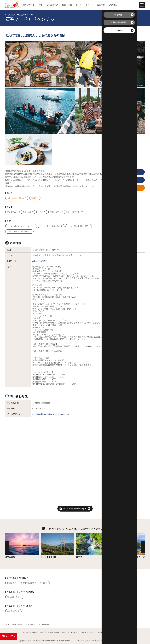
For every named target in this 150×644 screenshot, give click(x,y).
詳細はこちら (11, 534)
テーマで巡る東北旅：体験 (51, 226)
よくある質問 (122, 632)
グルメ (79, 5)
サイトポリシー (87, 632)
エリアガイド (29, 5)
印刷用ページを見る (122, 180)
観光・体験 (67, 5)
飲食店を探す (13, 611)
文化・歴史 (56, 212)
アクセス (113, 5)
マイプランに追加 (122, 188)
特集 (40, 5)
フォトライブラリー (105, 632)
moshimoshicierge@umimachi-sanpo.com (51, 414)
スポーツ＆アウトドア (75, 212)
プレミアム (13, 212)
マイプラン (9, 636)
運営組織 (74, 632)
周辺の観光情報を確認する (75, 509)
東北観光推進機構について (33, 632)
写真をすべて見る (122, 172)
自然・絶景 (28, 212)
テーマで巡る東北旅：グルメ (19, 231)
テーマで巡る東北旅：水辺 (79, 226)
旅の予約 (101, 5)
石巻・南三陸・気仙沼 (17, 198)
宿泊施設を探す (14, 597)
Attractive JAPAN (40, 261)
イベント (89, 5)
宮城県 (35, 198)
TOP (7, 624)
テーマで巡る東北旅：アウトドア (21, 226)
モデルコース (52, 5)
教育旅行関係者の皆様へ (57, 632)
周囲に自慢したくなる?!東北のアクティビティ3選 (27, 583)
